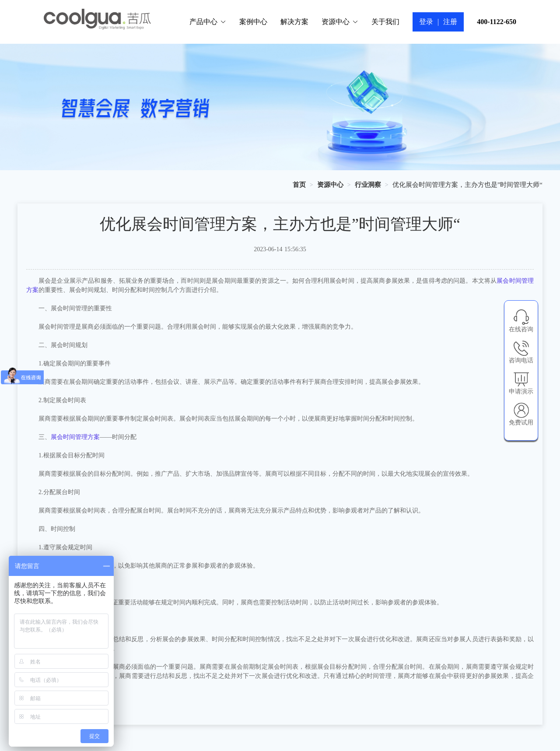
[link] (299, 185)
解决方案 (294, 22)
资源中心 (340, 22)
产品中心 (208, 22)
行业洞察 (368, 185)
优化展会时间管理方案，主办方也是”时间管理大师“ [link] (467, 185)
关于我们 (385, 22)
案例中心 (253, 22)
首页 (299, 185)
